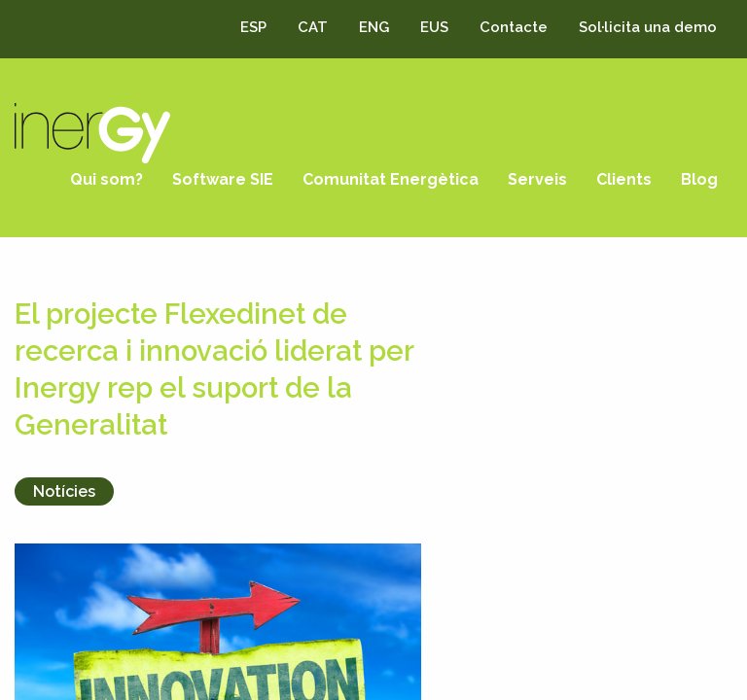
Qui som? (107, 179)
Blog (699, 179)
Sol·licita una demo (648, 27)
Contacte (514, 27)
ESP (253, 27)
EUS (434, 27)
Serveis (537, 179)
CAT (313, 27)
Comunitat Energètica (391, 179)
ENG (374, 27)
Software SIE (223, 179)
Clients (624, 179)
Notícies (64, 491)
